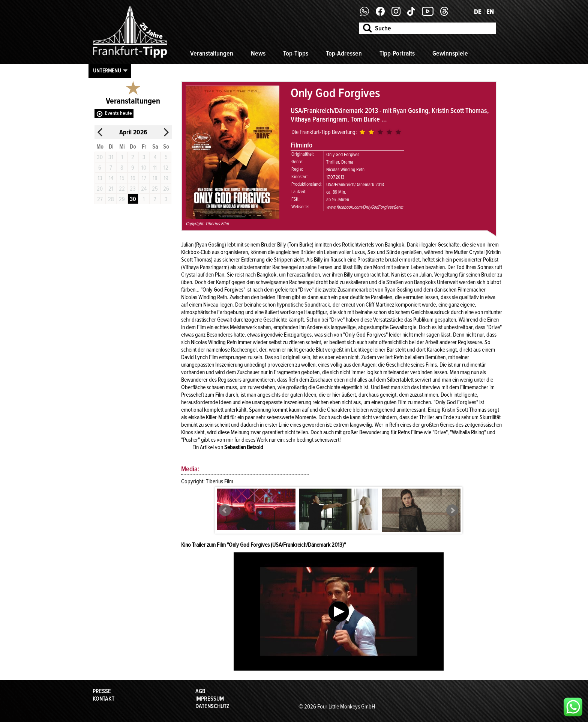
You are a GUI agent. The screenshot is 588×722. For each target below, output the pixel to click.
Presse (102, 691)
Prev (225, 510)
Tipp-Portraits (397, 53)
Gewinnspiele (450, 53)
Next (452, 510)
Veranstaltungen (212, 53)
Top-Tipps (296, 53)
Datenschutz (212, 706)
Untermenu (107, 71)
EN (490, 12)
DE (478, 12)
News (258, 53)
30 (133, 199)
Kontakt (103, 699)
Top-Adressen (344, 53)
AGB (200, 691)
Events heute (118, 113)
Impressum (210, 699)
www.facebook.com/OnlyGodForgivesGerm (365, 207)
